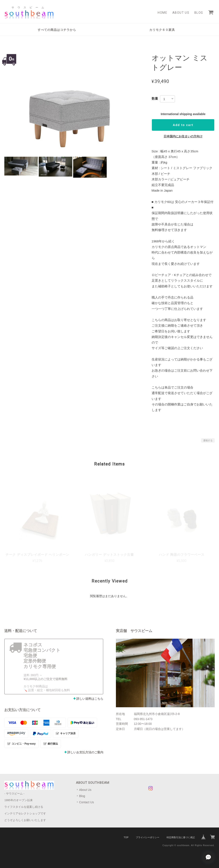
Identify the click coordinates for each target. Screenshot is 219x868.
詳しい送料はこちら (90, 699)
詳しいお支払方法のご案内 (85, 752)
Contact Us (87, 802)
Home (162, 13)
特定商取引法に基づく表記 (181, 837)
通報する (208, 440)
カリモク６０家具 (162, 30)
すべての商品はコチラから (57, 30)
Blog (199, 13)
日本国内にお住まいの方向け (183, 136)
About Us (181, 13)
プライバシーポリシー (148, 837)
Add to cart (183, 125)
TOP (126, 837)
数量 (155, 98)
